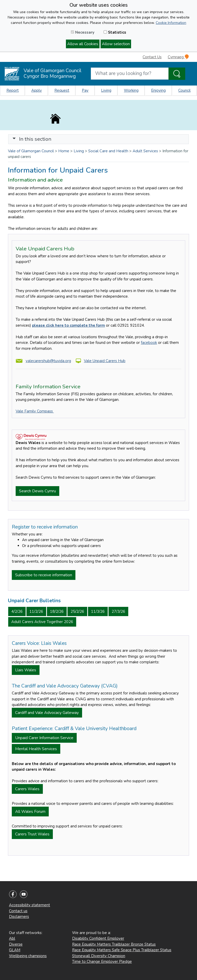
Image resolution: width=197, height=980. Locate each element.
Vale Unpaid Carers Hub (105, 361)
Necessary (83, 32)
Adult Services (145, 151)
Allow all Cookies (83, 44)
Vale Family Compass (35, 411)
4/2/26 (17, 611)
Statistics (115, 32)
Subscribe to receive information (44, 575)
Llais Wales (26, 670)
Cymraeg (178, 57)
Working (131, 90)
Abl (12, 938)
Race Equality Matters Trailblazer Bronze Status (114, 944)
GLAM (15, 950)
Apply (37, 90)
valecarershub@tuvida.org (48, 361)
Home (64, 151)
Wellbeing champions (28, 956)
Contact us (18, 911)
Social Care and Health (108, 151)
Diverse (16, 944)
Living (106, 90)
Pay (85, 90)
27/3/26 (118, 611)
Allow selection (116, 44)
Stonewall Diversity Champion (99, 956)
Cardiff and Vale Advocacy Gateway (47, 713)
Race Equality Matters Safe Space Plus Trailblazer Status (122, 950)
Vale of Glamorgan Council (31, 151)
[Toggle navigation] (98, 139)
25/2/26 (77, 611)
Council (184, 90)
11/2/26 (36, 611)
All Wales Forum (30, 812)
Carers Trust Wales (32, 834)
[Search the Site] (177, 74)
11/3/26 (98, 611)
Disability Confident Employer (98, 938)
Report (13, 90)
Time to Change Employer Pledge (102, 962)
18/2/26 (57, 611)
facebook (149, 343)
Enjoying (158, 90)
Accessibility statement (29, 905)
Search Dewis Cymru (37, 491)
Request (62, 90)
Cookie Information (171, 23)
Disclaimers (19, 917)
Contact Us (152, 57)
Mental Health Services (36, 749)
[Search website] (130, 74)
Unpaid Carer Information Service (44, 738)
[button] (14, 139)
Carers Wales (27, 789)
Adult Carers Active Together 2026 (42, 622)
